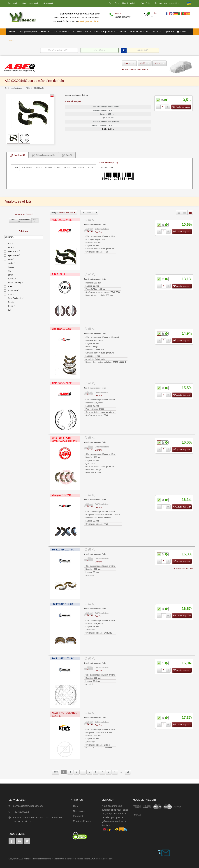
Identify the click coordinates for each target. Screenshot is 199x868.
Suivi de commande (31, 3)
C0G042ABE (62, 383)
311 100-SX (63, 604)
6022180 (64, 714)
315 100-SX (63, 550)
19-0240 (62, 495)
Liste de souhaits (129, 3)
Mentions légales (82, 821)
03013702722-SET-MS (64, 439)
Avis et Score (115, 3)
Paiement (78, 816)
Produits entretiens (140, 32)
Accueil (11, 32)
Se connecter (49, 3)
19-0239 (62, 329)
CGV (76, 806)
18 (128, 772)
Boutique (45, 32)
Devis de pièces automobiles (167, 3)
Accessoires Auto (82, 32)
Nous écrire (146, 3)
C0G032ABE (62, 220)
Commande (13, 3)
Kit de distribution (61, 32)
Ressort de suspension (163, 32)
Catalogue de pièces (89, 21)
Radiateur (123, 32)
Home (11, 41)
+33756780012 (123, 17)
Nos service (79, 811)
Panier (183, 32)
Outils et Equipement (105, 32)
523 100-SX (63, 659)
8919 (58, 274)
